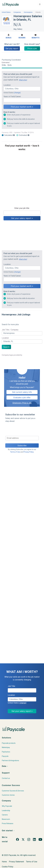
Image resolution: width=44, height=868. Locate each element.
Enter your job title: (22, 208)
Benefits (35, 36)
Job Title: (12, 686)
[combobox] (22, 89)
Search (6, 347)
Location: (7, 85)
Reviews (22, 36)
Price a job (32, 48)
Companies (17, 12)
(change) (17, 93)
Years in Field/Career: (12, 96)
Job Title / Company (10, 330)
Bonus (9, 36)
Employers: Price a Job (22, 403)
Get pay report (12, 48)
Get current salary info (22, 392)
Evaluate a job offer (22, 398)
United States (6, 12)
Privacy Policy (29, 452)
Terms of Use (15, 452)
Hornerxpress (28, 12)
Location (5, 338)
